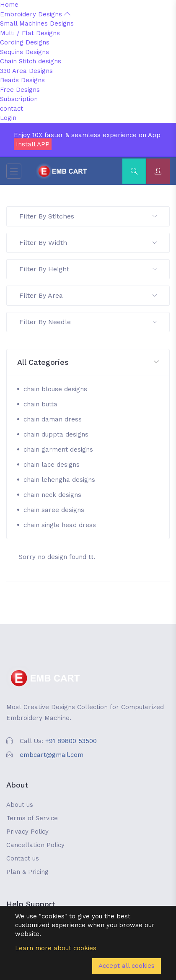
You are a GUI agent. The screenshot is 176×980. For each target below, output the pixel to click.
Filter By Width (88, 243)
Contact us (23, 858)
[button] (88, 363)
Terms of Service (32, 818)
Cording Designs (25, 42)
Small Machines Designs (37, 23)
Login (8, 118)
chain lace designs (52, 465)
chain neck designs (52, 495)
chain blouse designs (55, 389)
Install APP (33, 144)
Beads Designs (22, 80)
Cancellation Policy (35, 845)
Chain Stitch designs (31, 61)
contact (12, 109)
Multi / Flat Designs (30, 33)
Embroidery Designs (35, 14)
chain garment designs (58, 450)
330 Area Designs (26, 71)
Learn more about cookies (56, 948)
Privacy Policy (27, 832)
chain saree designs (54, 510)
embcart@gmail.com (52, 755)
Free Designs (20, 90)
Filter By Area (88, 295)
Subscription (19, 99)
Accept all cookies (127, 966)
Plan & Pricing (27, 872)
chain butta (40, 404)
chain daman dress (53, 419)
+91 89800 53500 (71, 741)
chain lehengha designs (59, 480)
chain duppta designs (56, 434)
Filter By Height (88, 269)
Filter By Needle (88, 322)
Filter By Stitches (88, 216)
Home (9, 5)
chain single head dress (60, 525)
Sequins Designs (25, 52)
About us (20, 805)
